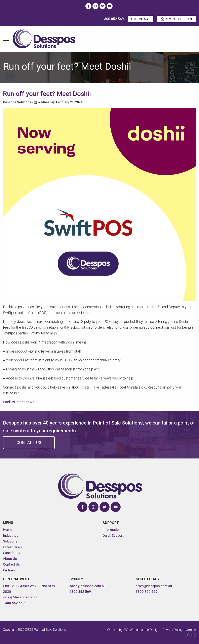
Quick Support (113, 535)
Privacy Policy (173, 630)
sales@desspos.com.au (21, 597)
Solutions (10, 541)
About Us (10, 559)
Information (112, 530)
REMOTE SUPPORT (177, 19)
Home (8, 530)
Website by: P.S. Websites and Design (133, 630)
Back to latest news (19, 402)
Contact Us (29, 443)
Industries (11, 535)
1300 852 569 (113, 19)
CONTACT (141, 19)
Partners (9, 570)
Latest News (12, 547)
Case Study (12, 553)
